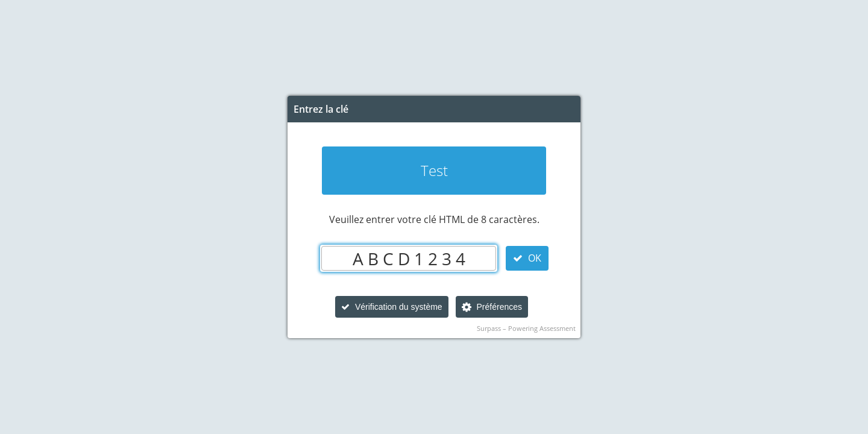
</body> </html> (434, 217)
